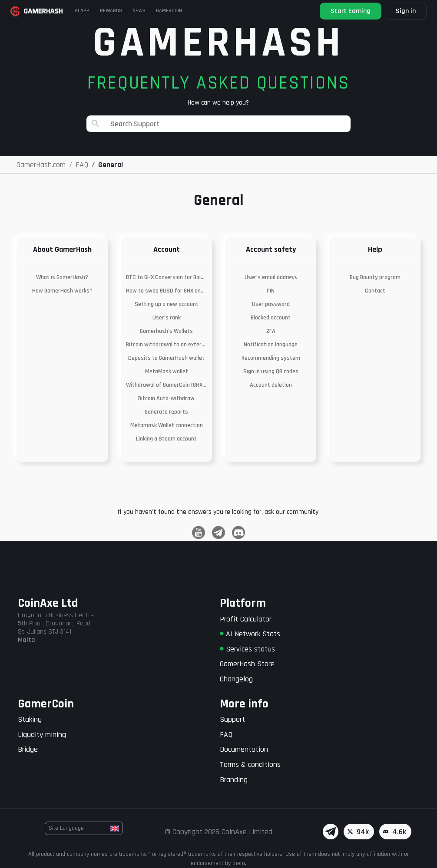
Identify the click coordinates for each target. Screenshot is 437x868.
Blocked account (271, 318)
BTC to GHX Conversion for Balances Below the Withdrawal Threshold (166, 277)
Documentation (244, 749)
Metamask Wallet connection (167, 425)
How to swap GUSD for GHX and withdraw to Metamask (166, 291)
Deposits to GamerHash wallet (166, 358)
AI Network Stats (250, 634)
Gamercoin (169, 11)
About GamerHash (62, 249)
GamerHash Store (247, 664)
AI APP (82, 11)
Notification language (271, 345)
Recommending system (271, 358)
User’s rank (167, 318)
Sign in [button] (406, 11)
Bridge (28, 749)
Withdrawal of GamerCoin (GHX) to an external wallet (166, 385)
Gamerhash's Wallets (166, 331)
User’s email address (271, 277)
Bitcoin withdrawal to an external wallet (166, 345)
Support (232, 719)
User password (271, 304)
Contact (375, 291)
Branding (234, 780)
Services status (247, 649)
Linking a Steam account (166, 439)
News (139, 11)
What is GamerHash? (62, 277)
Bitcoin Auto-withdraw (166, 398)
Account (167, 249)
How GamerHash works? (62, 291)
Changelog (236, 679)
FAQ (226, 735)
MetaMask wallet (167, 372)
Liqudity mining (42, 735)
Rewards (111, 11)
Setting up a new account (167, 304)
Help (375, 249)
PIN (271, 291)
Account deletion (271, 385)
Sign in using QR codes (271, 372)
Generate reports (166, 412)
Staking (30, 719)
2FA (271, 331)
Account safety (271, 249)
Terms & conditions (250, 764)
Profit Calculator (246, 619)
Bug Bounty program (375, 277)
